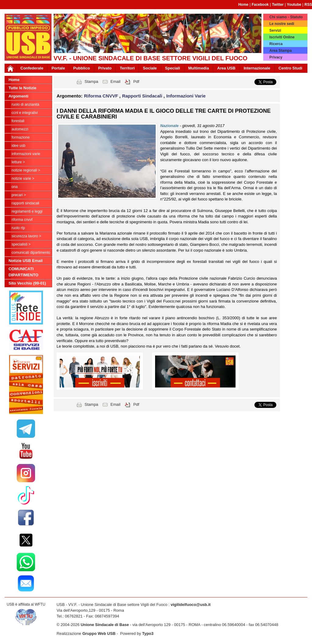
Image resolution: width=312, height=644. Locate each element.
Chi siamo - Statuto (286, 17)
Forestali (18, 121)
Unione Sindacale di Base (105, 625)
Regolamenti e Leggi (27, 211)
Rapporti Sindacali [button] (143, 96)
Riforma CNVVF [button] (102, 96)
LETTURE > (18, 162)
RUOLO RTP (18, 228)
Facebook (260, 5)
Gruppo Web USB (99, 633)
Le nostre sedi (282, 24)
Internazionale (257, 68)
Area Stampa (280, 51)
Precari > (19, 195)
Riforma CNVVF (22, 220)
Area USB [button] (226, 68)
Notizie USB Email (26, 261)
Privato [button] (105, 68)
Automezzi (20, 129)
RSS (308, 5)
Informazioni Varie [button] (186, 96)
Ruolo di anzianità (25, 104)
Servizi (275, 30)
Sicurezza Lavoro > (26, 236)
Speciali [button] (173, 68)
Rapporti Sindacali (25, 203)
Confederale (32, 68)
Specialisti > (21, 244)
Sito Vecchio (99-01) (27, 283)
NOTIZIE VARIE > (23, 179)
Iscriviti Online (282, 37)
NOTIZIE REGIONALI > (26, 170)
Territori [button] (127, 68)
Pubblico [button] (82, 68)
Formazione (21, 137)
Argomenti (18, 96)
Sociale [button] (150, 68)
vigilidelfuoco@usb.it (191, 605)
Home (243, 5)
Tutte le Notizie (22, 88)
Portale (58, 68)
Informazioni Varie (26, 154)
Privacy (276, 57)
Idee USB (18, 146)
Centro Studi (290, 68)
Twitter (278, 5)
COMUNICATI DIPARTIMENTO (31, 253)
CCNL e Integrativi (25, 113)
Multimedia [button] (199, 68)
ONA (15, 187)
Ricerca (276, 44)
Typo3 (148, 633)
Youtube (294, 5)
